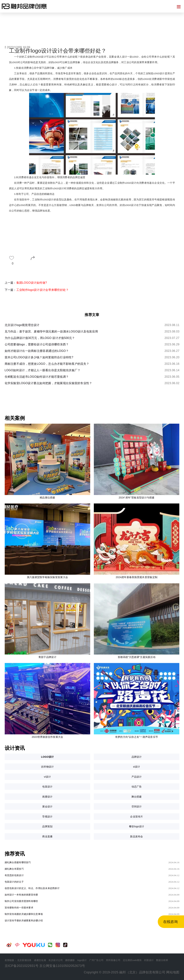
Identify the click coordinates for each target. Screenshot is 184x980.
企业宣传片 (136, 817)
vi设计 (47, 777)
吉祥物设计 (47, 767)
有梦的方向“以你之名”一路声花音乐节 (137, 737)
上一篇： (26, 283)
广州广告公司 (96, 960)
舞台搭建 (137, 797)
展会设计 (47, 806)
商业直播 (47, 836)
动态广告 (137, 787)
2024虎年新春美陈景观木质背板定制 (137, 577)
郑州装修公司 (113, 960)
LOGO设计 (47, 757)
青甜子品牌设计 (47, 657)
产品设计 (137, 777)
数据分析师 (162, 960)
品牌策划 (47, 826)
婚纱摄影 (70, 960)
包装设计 (47, 787)
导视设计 (47, 817)
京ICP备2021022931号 (22, 966)
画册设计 (47, 797)
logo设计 (82, 960)
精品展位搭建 (47, 498)
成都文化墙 (40, 960)
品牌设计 (137, 757)
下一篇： (37, 290)
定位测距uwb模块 (132, 960)
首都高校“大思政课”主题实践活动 (137, 657)
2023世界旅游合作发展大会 (47, 737)
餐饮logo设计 (137, 826)
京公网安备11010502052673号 (62, 966)
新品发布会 (136, 836)
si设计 (136, 767)
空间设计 (137, 806)
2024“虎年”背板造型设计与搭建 (136, 498)
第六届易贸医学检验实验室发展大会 (47, 577)
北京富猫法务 (24, 960)
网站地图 (173, 972)
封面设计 (149, 960)
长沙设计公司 (56, 960)
